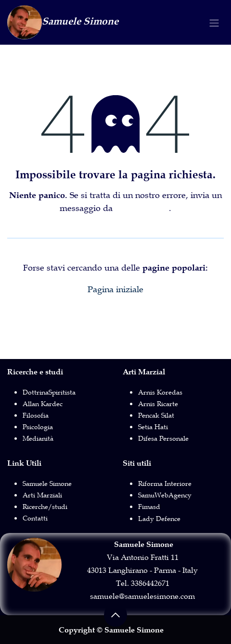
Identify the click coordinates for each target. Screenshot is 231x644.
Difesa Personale (163, 438)
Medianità (38, 438)
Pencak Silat (156, 415)
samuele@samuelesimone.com (142, 596)
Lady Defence (159, 519)
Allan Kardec (43, 404)
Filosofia (36, 415)
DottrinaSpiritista (49, 392)
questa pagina (142, 208)
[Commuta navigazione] (214, 22)
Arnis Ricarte (158, 404)
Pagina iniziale (115, 289)
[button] (115, 615)
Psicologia (38, 427)
